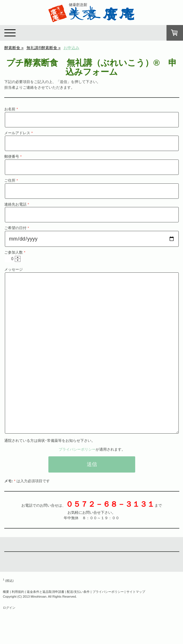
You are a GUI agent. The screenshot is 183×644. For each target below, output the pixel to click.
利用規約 (18, 592)
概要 (6, 592)
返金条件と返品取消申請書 (46, 592)
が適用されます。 (92, 449)
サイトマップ (136, 592)
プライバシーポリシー (77, 449)
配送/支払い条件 (78, 592)
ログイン (9, 608)
